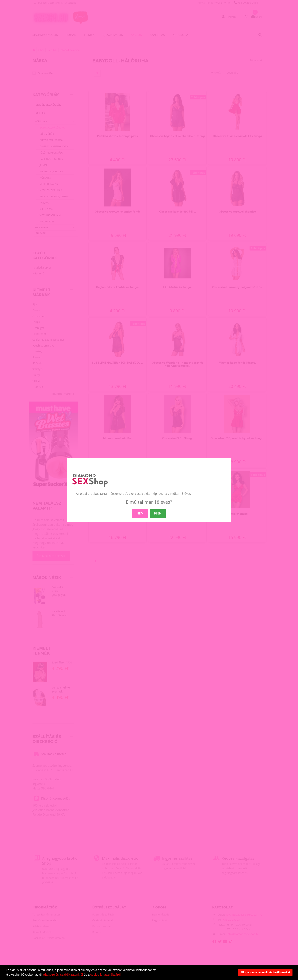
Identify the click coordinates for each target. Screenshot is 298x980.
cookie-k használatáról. (106, 975)
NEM (140, 513)
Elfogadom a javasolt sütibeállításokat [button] (265, 972)
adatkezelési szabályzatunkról (63, 975)
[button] (123, 975)
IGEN (158, 513)
